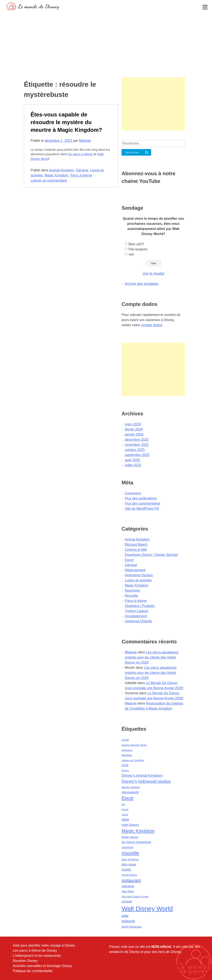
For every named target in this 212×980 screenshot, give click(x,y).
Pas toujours (138, 249)
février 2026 (134, 429)
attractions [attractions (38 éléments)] (127, 750)
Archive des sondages (141, 284)
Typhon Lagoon (136, 611)
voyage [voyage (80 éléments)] (127, 901)
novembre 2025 (137, 445)
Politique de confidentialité (33, 971)
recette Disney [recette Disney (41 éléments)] (129, 875)
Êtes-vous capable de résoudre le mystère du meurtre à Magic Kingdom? (66, 122)
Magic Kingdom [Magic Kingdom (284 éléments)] (138, 831)
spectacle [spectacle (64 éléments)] (128, 886)
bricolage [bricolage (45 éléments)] (127, 755)
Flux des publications (141, 498)
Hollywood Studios (139, 575)
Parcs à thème (81, 175)
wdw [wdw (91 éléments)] (125, 916)
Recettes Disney (25, 961)
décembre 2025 (137, 440)
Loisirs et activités (138, 580)
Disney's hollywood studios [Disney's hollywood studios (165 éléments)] (146, 781)
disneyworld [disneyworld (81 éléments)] (130, 792)
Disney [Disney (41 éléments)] (125, 771)
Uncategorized (136, 616)
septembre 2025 (137, 455)
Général (82, 170)
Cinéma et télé (136, 550)
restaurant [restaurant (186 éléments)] (131, 880)
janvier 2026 (134, 434)
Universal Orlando (138, 621)
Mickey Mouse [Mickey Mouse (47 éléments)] (130, 837)
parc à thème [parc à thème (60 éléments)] (130, 859)
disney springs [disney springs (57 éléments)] (131, 787)
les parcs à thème (81, 154)
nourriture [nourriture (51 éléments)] (127, 847)
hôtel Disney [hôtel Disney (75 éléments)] (130, 825)
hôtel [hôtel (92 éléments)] (125, 819)
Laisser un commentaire (49, 180)
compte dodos (151, 325)
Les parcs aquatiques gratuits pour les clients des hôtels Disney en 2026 (152, 657)
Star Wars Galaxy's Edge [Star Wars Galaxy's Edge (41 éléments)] (135, 897)
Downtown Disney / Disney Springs (151, 555)
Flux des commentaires (142, 503)
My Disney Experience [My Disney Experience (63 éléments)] (136, 842)
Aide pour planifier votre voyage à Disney (44, 945)
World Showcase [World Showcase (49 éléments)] (132, 927)
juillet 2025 (133, 465)
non (131, 254)
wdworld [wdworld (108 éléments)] (128, 921)
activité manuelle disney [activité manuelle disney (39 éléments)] (134, 745)
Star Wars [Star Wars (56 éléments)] (128, 891)
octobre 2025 (135, 450)
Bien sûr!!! (136, 244)
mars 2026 (133, 424)
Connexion (133, 493)
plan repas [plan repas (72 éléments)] (129, 864)
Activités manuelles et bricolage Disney (42, 966)
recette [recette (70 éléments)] (126, 870)
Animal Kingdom (62, 170)
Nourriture (132, 590)
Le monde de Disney (39, 6)
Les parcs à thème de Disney (35, 951)
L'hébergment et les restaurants (37, 956)
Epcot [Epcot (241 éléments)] (127, 798)
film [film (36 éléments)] (123, 804)
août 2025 (132, 460)
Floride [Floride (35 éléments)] (125, 809)
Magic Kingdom (57, 175)
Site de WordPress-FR (142, 509)
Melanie (85, 141)
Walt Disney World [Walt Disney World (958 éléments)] (147, 909)
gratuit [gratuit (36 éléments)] (125, 815)
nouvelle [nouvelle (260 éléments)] (130, 853)
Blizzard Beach (136, 545)
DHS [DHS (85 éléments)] (125, 765)
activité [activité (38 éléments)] (125, 740)
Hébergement (135, 570)
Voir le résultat (153, 273)
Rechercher (132, 152)
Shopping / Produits (140, 606)
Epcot (129, 560)
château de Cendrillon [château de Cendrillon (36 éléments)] (133, 760)
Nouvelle (131, 596)
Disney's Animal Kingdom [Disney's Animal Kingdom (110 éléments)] (142, 776)
